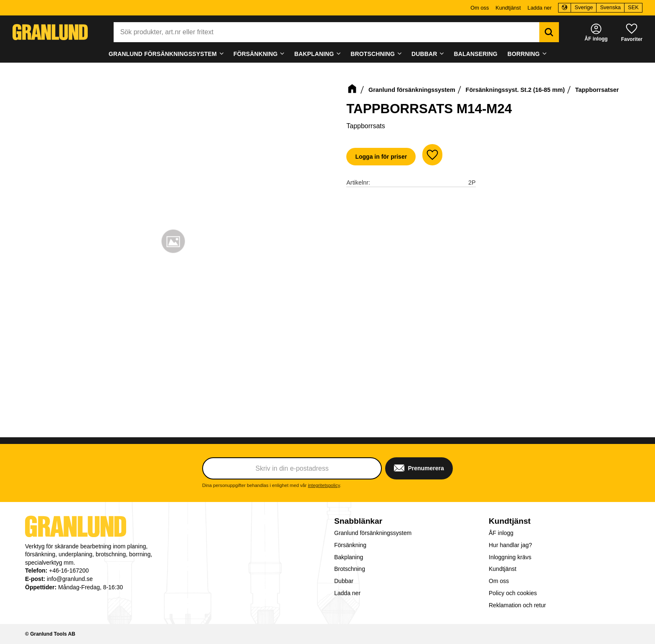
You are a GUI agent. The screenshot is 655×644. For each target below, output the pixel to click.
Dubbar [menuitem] (424, 54)
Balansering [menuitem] (476, 54)
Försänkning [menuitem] (256, 54)
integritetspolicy (324, 485)
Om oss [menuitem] (480, 8)
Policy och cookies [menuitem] (513, 593)
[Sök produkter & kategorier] (326, 32)
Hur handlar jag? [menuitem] (510, 545)
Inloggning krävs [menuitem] (510, 557)
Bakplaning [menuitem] (314, 54)
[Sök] (549, 32)
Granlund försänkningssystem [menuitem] (163, 54)
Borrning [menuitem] (524, 54)
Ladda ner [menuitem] (540, 8)
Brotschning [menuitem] (373, 54)
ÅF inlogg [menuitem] (501, 533)
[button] (632, 32)
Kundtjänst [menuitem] (508, 8)
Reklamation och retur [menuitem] (517, 605)
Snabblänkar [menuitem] (358, 521)
